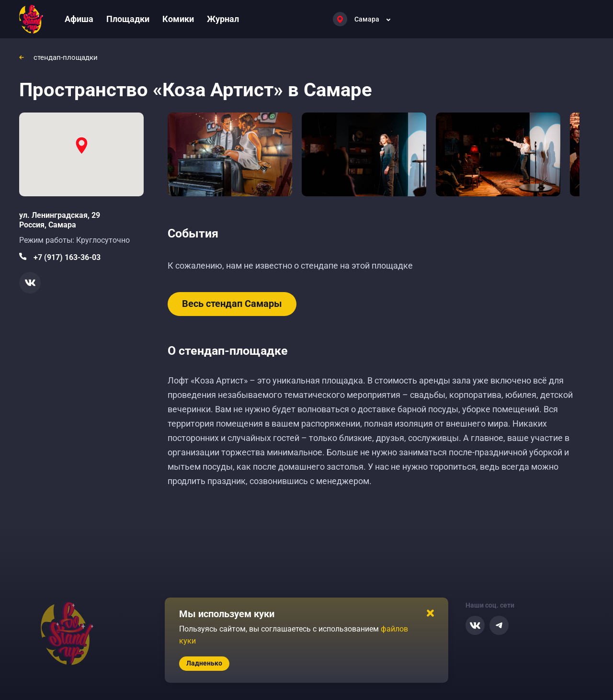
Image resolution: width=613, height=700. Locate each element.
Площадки (128, 19)
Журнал (223, 19)
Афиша (79, 19)
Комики (178, 19)
